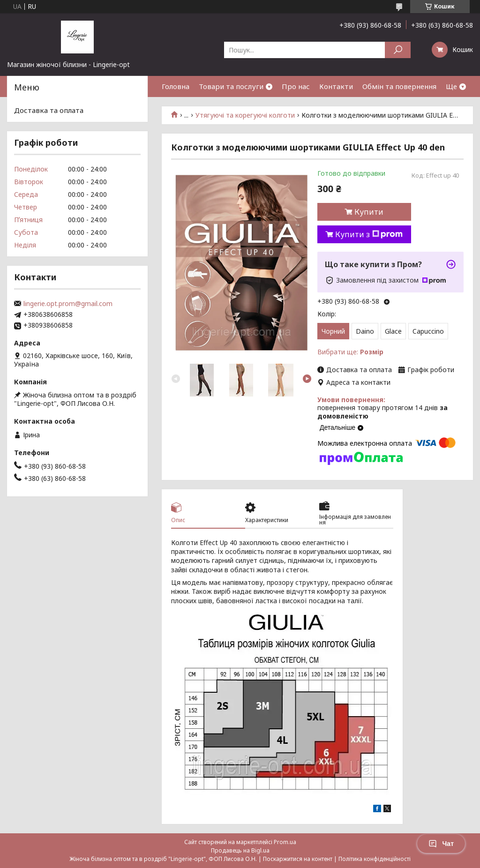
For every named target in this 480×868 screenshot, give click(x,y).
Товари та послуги (231, 86)
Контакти (336, 86)
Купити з (369, 234)
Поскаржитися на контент (298, 859)
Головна (176, 86)
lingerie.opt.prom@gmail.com (68, 304)
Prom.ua (285, 842)
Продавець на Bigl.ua (240, 850)
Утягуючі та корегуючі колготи (245, 115)
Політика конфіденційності (375, 859)
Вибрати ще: (350, 352)
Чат (441, 844)
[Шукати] (398, 50)
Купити (369, 212)
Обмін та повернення (399, 86)
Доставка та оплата (49, 110)
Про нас (296, 86)
